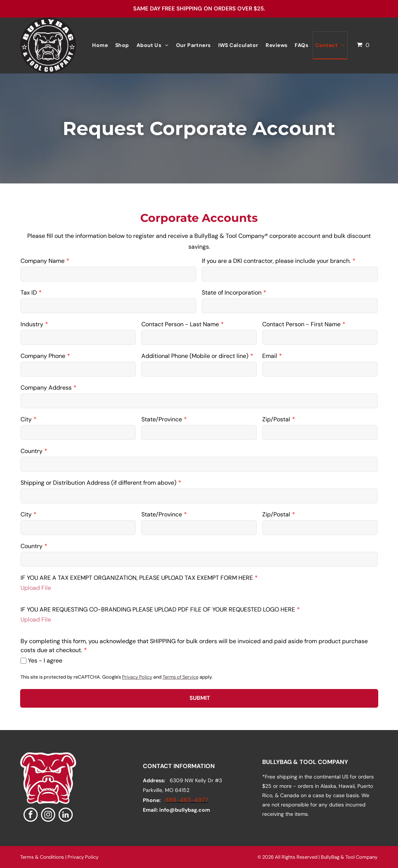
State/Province (162, 419)
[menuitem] (100, 45)
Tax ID (29, 293)
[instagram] (48, 816)
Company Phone (43, 356)
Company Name (43, 261)
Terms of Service (181, 677)
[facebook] (31, 816)
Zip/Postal (276, 419)
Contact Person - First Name (301, 324)
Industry (32, 324)
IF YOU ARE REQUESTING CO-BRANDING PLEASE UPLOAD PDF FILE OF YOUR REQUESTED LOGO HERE (158, 609)
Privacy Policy (137, 677)
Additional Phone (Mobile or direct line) (195, 356)
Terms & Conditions (42, 857)
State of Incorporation (232, 293)
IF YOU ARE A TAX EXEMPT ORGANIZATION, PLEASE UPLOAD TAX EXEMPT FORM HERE (137, 578)
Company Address (46, 388)
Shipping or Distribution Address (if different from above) (98, 483)
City (26, 419)
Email (270, 356)
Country (32, 451)
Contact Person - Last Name (180, 324)
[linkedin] (66, 816)
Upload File (36, 588)
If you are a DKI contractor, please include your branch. (276, 261)
